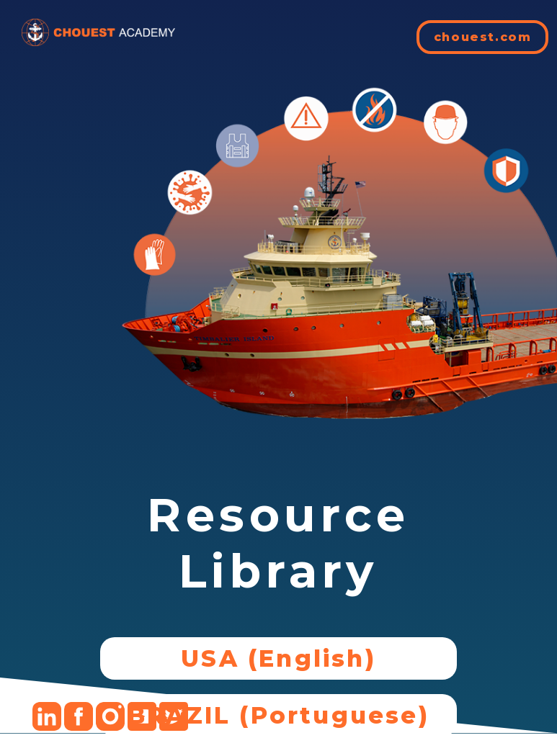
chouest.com (483, 37)
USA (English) (278, 658)
